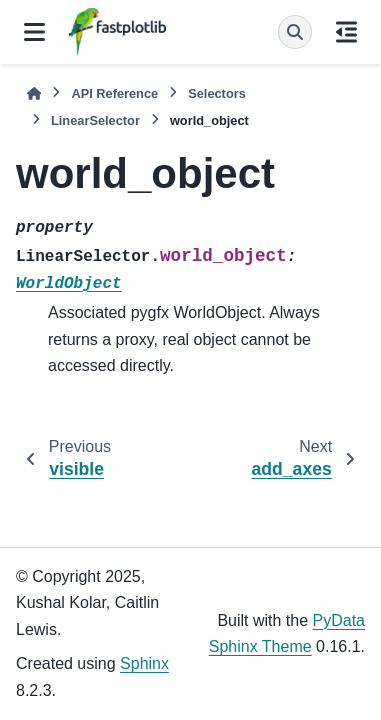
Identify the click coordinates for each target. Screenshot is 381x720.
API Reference (114, 93)
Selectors (217, 93)
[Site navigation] (34, 32)
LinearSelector (95, 120)
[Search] (295, 32)
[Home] (34, 93)
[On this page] (346, 32)
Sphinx (144, 663)
